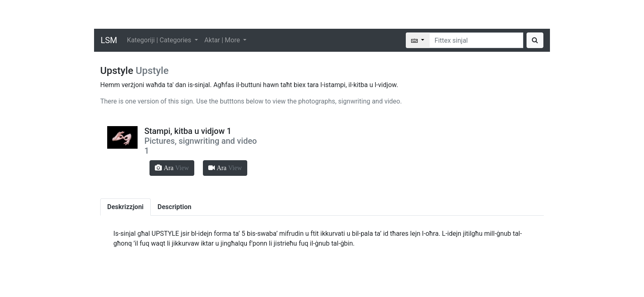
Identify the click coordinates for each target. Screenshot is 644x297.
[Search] (476, 40)
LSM (109, 40)
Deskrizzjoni (125, 207)
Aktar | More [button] (223, 40)
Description (175, 207)
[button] (172, 168)
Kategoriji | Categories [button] (160, 40)
